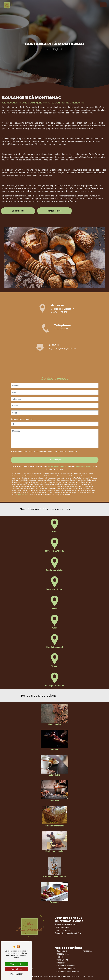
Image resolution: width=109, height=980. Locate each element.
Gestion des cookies (83, 976)
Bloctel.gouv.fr (23, 484)
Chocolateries (63, 954)
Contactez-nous (54, 200)
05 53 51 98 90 (61, 329)
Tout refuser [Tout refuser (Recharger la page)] (16, 969)
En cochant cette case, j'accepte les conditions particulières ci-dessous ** (45, 441)
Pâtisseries (88, 951)
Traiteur (60, 957)
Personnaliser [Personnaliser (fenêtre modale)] (16, 974)
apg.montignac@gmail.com (63, 348)
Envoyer (57, 449)
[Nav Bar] (103, 5)
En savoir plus (18, 200)
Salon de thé (62, 960)
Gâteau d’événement (66, 966)
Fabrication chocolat (66, 969)
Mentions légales (62, 976)
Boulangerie (62, 951)
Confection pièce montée (68, 972)
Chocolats (61, 963)
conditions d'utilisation (84, 455)
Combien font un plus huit (22, 408)
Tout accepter (16, 964)
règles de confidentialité (58, 455)
